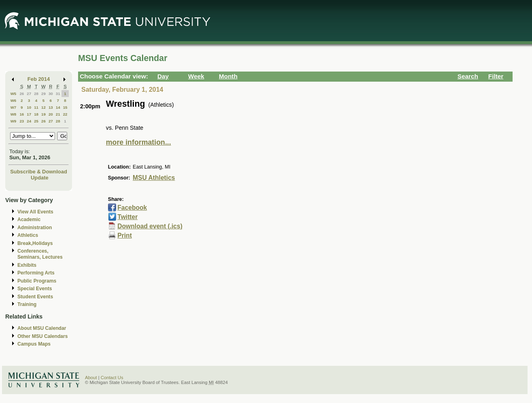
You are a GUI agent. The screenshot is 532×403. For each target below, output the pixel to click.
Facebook (132, 208)
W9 (14, 121)
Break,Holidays (35, 243)
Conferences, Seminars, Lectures (40, 254)
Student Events (35, 297)
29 (43, 94)
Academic (29, 219)
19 (43, 114)
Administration (35, 228)
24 (29, 121)
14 (58, 107)
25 (36, 121)
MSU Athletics (154, 178)
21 (58, 114)
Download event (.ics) (150, 226)
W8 (14, 114)
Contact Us (112, 378)
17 (29, 114)
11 (36, 107)
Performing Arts (36, 273)
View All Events (35, 212)
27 (29, 94)
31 (58, 94)
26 (22, 94)
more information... (139, 142)
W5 (14, 94)
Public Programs (37, 281)
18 (36, 114)
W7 (14, 107)
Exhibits (27, 265)
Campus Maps (34, 344)
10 (29, 107)
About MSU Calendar (42, 328)
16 (22, 114)
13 (51, 107)
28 (36, 94)
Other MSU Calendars (43, 336)
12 (43, 107)
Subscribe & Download (39, 172)
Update (40, 178)
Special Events (35, 289)
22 (65, 114)
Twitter (127, 217)
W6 (14, 100)
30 (51, 94)
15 (65, 107)
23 (22, 121)
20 (51, 114)
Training (27, 304)
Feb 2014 (39, 79)
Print (125, 235)
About (91, 378)
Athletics (28, 235)
